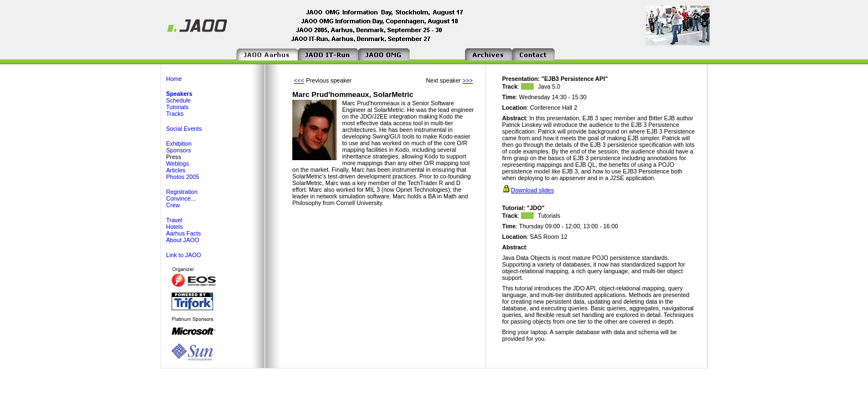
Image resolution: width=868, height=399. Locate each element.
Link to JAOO (184, 255)
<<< (299, 80)
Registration (182, 192)
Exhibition (179, 144)
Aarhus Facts (184, 233)
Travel (174, 220)
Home (174, 79)
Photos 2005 (183, 177)
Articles (176, 170)
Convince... (181, 198)
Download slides (533, 190)
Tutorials (177, 107)
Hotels (174, 227)
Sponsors (179, 150)
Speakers (179, 94)
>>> (467, 80)
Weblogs (177, 163)
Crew (173, 205)
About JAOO (183, 240)
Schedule (178, 100)
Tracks (175, 114)
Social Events (184, 129)
